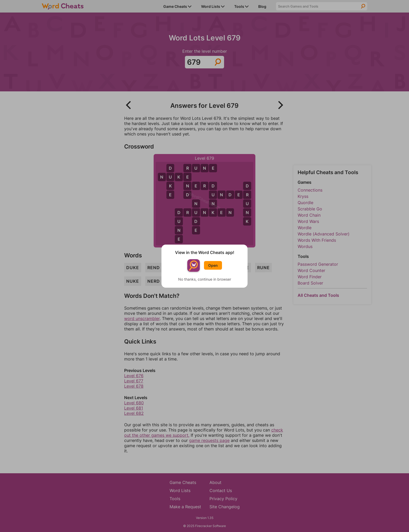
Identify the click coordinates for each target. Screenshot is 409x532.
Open (213, 265)
